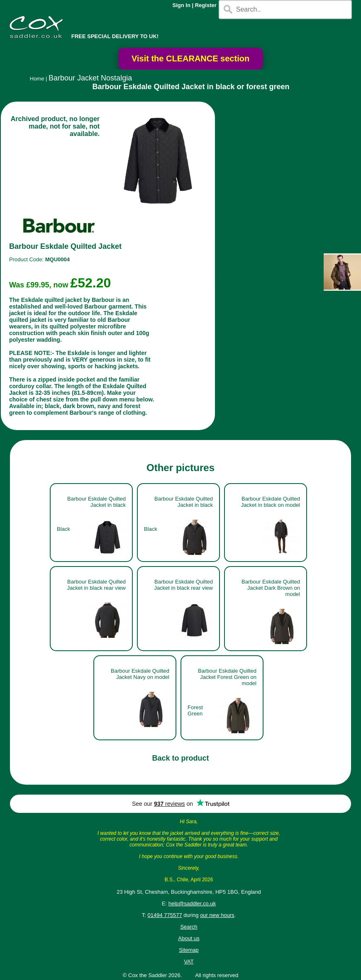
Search (189, 927)
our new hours (217, 915)
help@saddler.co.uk (192, 903)
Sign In (182, 5)
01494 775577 (165, 915)
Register (206, 5)
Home (37, 79)
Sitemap (189, 950)
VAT (189, 962)
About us (189, 938)
